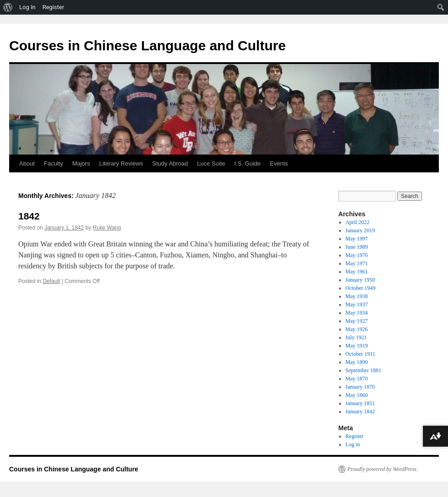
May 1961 (357, 272)
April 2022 (357, 222)
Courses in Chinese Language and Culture (147, 45)
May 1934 (357, 313)
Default (51, 281)
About (27, 163)
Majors (81, 163)
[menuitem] (8, 7)
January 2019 (360, 230)
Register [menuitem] (53, 7)
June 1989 (357, 247)
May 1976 (357, 255)
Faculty (53, 163)
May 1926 (357, 329)
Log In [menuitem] (27, 7)
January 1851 (360, 403)
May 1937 (357, 305)
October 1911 (360, 354)
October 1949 (361, 288)
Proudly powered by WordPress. (383, 469)
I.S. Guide (248, 163)
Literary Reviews (121, 163)
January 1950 (360, 280)
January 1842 (360, 411)
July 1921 (356, 337)
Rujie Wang (107, 228)
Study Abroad (170, 163)
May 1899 (357, 362)
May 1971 (357, 263)
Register (355, 436)
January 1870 (360, 387)
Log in (353, 444)
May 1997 (357, 239)
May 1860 (357, 395)
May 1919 (357, 346)
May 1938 (357, 296)
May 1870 (357, 379)
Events (279, 163)
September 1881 (363, 370)
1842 (29, 216)
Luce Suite (211, 163)
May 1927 (357, 321)
